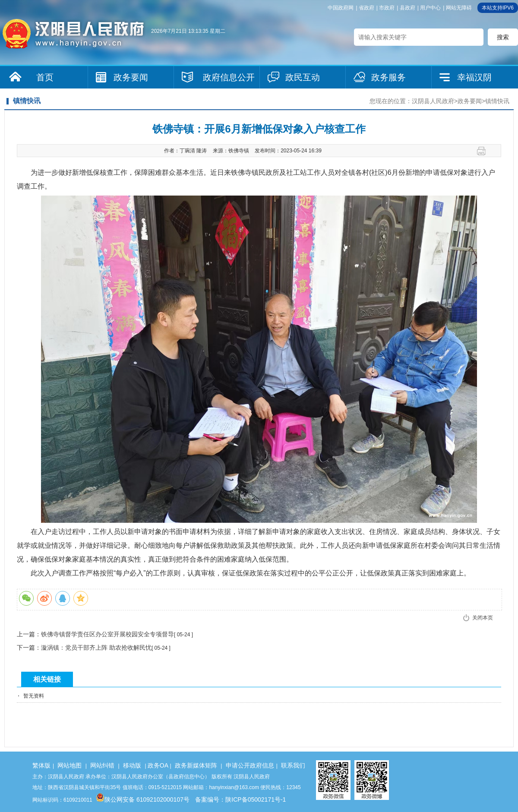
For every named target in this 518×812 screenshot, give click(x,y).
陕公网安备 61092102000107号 (143, 799)
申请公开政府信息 (250, 765)
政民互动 (303, 77)
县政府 (407, 8)
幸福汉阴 (474, 77)
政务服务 (388, 77)
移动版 (132, 765)
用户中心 (430, 8)
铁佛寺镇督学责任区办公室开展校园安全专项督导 (107, 634)
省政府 (366, 8)
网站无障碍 (459, 8)
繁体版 (41, 765)
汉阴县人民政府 (433, 101)
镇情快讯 (497, 101)
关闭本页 (483, 618)
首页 (45, 77)
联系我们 (293, 765)
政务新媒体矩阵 (196, 765)
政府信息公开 (229, 77)
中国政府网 (341, 8)
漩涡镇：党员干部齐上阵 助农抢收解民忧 (96, 648)
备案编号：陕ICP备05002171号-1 (240, 799)
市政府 (387, 8)
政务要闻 (131, 77)
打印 (485, 151)
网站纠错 (102, 765)
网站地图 (69, 765)
